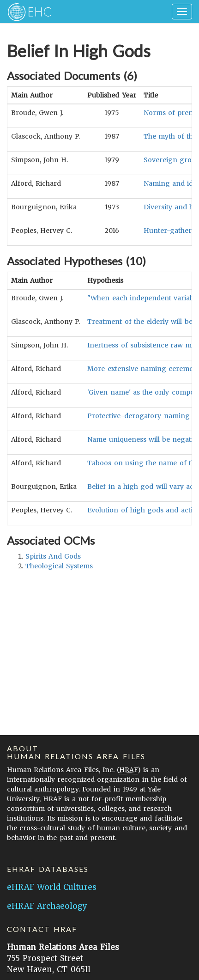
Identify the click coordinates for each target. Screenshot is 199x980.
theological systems (59, 566)
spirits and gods (53, 556)
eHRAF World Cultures (52, 887)
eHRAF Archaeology (47, 906)
